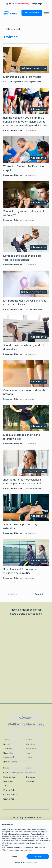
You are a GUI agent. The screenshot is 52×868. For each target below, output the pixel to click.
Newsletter (9, 799)
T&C (6, 786)
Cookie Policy (10, 795)
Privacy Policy (10, 790)
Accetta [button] (38, 856)
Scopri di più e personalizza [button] (26, 863)
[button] (32, 13)
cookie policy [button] (43, 836)
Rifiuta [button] (14, 856)
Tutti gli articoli (13, 29)
